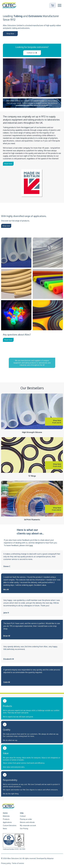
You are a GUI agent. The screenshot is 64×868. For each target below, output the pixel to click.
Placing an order (26, 819)
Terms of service (18, 863)
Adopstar (50, 858)
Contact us (32, 53)
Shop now (6, 226)
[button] (60, 5)
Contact (23, 816)
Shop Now (10, 34)
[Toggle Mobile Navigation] (60, 5)
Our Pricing (24, 829)
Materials (6, 816)
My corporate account (28, 825)
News (5, 829)
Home (5, 813)
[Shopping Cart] (53, 5)
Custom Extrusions (10, 825)
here (31, 545)
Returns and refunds (27, 822)
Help (22, 813)
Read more (8, 164)
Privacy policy (6, 863)
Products (6, 819)
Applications (7, 822)
